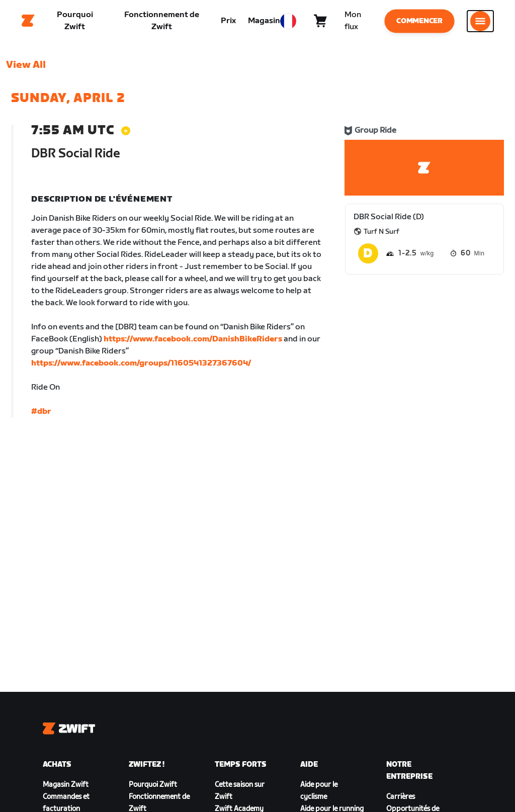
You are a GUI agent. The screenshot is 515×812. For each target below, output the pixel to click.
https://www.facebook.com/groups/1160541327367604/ (141, 366)
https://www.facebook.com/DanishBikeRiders (193, 342)
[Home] (28, 23)
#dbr (41, 415)
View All (26, 68)
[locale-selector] (288, 23)
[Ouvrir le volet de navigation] (480, 23)
